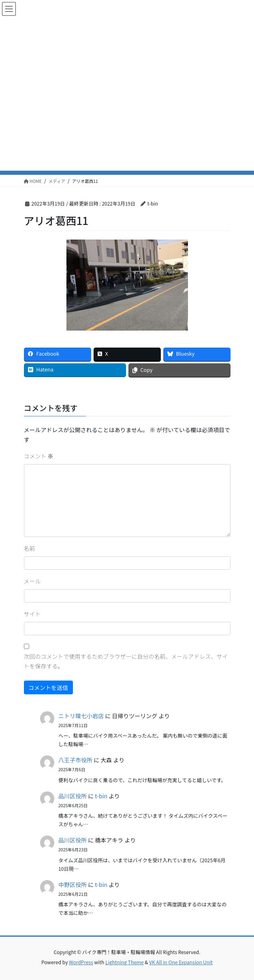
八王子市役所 (75, 760)
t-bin (101, 796)
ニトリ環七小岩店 (81, 716)
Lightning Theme (125, 962)
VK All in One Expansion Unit (181, 962)
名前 (30, 548)
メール (32, 581)
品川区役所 (73, 796)
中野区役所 (73, 885)
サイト (32, 614)
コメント (39, 456)
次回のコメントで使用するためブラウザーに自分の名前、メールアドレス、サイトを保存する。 (126, 661)
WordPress (81, 962)
